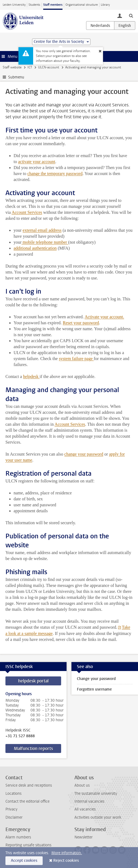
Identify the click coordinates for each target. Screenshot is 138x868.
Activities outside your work (98, 817)
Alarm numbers (18, 837)
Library (105, 5)
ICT (30, 67)
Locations (13, 794)
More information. (67, 853)
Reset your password (81, 323)
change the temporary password (55, 174)
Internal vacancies (89, 801)
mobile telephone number (45, 242)
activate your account (37, 162)
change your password (84, 454)
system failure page (76, 359)
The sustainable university (96, 794)
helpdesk (31, 376)
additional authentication (35, 248)
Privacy (11, 809)
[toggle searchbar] (131, 15)
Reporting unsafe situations (28, 845)
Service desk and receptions (29, 785)
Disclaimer (14, 817)
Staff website (12, 67)
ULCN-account (48, 67)
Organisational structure (82, 5)
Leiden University (14, 5)
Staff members (53, 5)
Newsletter (84, 837)
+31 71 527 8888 (20, 736)
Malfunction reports (33, 748)
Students (34, 5)
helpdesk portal (33, 681)
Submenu (16, 77)
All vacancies (85, 809)
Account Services (27, 212)
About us (82, 785)
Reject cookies (66, 861)
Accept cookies (24, 861)
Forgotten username (94, 689)
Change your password (96, 679)
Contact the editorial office (27, 801)
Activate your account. (104, 317)
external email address (42, 230)
